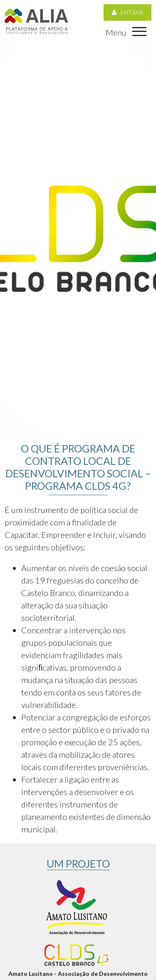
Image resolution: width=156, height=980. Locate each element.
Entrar (128, 12)
